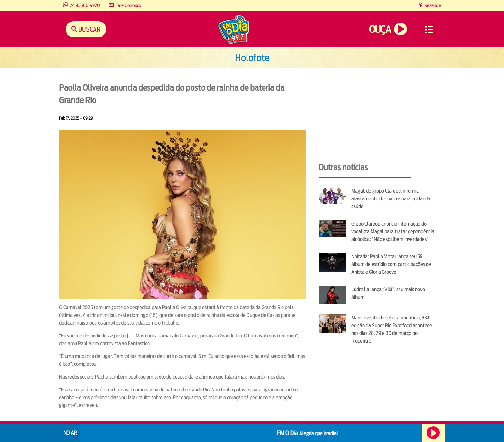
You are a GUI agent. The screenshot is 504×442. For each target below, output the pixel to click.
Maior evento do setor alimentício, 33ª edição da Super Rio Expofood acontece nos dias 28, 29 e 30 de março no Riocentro (392, 329)
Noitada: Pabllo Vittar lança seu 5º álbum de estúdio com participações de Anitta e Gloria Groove (391, 264)
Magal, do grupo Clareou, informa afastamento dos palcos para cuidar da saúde (391, 199)
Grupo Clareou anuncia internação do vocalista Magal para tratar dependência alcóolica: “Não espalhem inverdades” (393, 231)
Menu (429, 30)
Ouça (380, 29)
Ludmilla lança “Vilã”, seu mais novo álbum (388, 293)
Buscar (89, 29)
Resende (432, 5)
